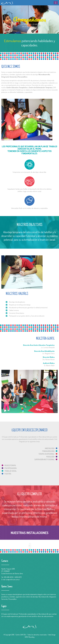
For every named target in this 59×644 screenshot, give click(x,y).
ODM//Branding (30, 637)
